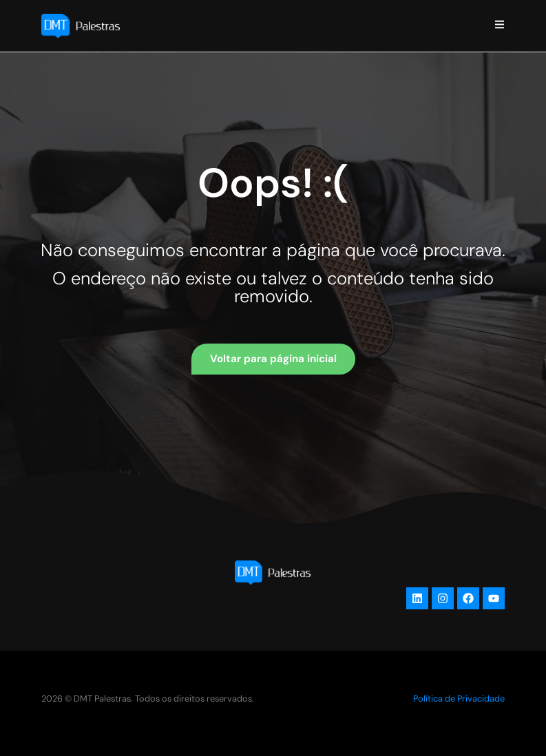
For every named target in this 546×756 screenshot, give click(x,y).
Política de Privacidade (459, 699)
